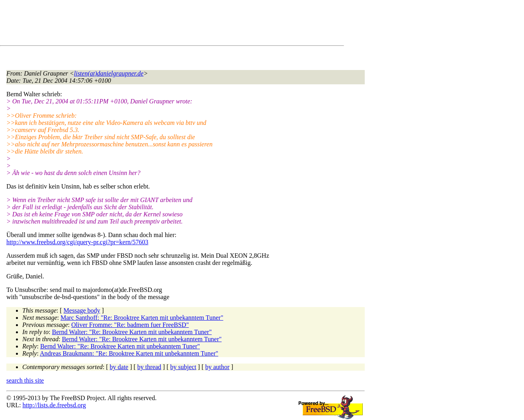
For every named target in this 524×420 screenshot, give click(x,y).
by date (119, 367)
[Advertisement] (151, 24)
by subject (183, 367)
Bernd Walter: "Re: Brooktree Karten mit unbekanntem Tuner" (132, 332)
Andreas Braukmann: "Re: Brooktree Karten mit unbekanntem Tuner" (129, 353)
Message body (82, 310)
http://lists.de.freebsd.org (54, 405)
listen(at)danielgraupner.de (109, 73)
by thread (149, 367)
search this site (25, 380)
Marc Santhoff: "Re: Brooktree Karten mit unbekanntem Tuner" (142, 318)
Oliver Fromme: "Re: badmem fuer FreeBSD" (130, 325)
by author (217, 367)
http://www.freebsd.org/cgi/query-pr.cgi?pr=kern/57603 (77, 242)
